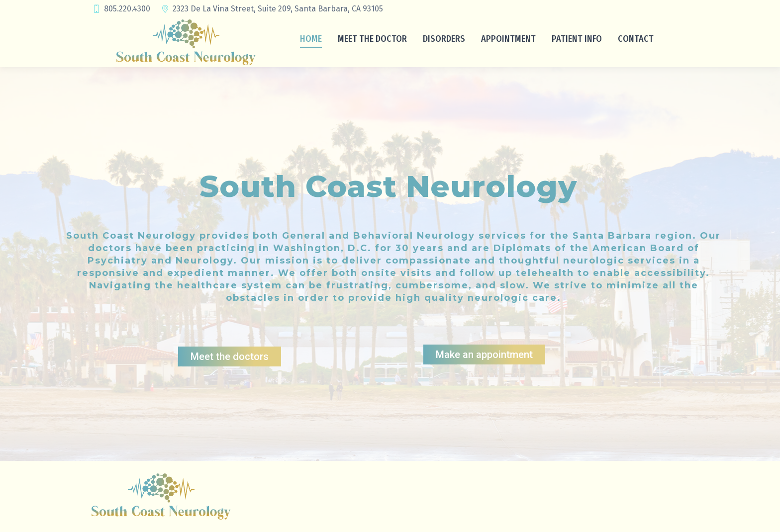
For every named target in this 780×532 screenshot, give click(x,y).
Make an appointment (484, 355)
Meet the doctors (230, 356)
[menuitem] (311, 38)
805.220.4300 (121, 9)
